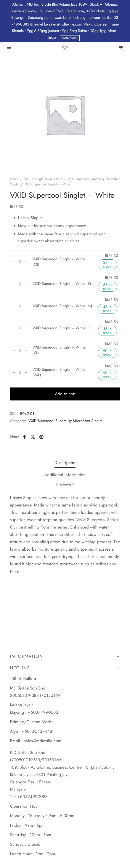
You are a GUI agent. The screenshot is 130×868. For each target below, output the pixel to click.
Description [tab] (65, 463)
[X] (33, 437)
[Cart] (121, 49)
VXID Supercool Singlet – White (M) (62, 306)
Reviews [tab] (65, 485)
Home (14, 179)
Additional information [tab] (65, 475)
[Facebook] (25, 437)
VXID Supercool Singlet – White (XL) (59, 350)
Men (27, 179)
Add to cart (65, 394)
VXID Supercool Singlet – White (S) (62, 284)
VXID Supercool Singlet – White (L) (62, 328)
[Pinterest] (41, 437)
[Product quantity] (20, 262)
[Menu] (9, 49)
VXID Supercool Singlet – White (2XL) (59, 372)
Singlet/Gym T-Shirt (49, 179)
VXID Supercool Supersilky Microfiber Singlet (65, 421)
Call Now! (70, 38)
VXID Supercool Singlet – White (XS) (59, 262)
